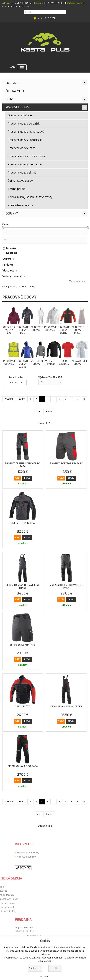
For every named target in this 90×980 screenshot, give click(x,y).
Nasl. (39, 412)
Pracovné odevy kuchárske (25, 140)
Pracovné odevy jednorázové (26, 132)
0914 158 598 (61, 3)
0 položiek (50, 18)
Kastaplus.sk (9, 287)
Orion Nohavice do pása (23, 766)
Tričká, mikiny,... (64, 353)
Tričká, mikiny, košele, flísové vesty (30, 197)
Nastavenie (35, 968)
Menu (18, 67)
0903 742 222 (48, 3)
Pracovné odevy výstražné (25, 164)
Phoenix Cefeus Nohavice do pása (23, 465)
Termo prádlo (17, 189)
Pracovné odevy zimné (22, 173)
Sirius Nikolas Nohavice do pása (66, 587)
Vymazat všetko (78, 281)
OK (55, 968)
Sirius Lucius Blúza (23, 523)
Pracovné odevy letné (22, 148)
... (54, 399)
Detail (27, 478)
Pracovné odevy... (37, 319)
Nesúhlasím (45, 977)
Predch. (22, 399)
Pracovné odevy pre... (78, 320)
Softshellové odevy (20, 181)
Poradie (14, 383)
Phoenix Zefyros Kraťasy (66, 464)
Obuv (9, 99)
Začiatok (9, 399)
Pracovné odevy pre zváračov (27, 156)
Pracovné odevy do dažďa (24, 124)
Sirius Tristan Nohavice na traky (23, 587)
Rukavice (12, 83)
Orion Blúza (23, 707)
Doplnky (12, 214)
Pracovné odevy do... (23, 320)
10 (84, 399)
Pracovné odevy (18, 107)
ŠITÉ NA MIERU (15, 91)
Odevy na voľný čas (20, 115)
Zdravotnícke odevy (20, 205)
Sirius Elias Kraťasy (23, 645)
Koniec (49, 412)
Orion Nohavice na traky (66, 707)
